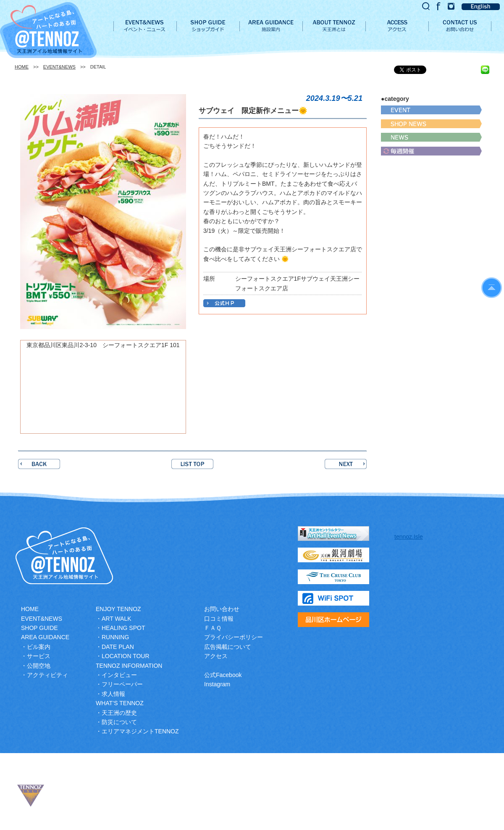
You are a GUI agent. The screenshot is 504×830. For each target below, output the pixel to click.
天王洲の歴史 (119, 713)
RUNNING (115, 637)
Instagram (217, 684)
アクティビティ (47, 675)
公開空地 (39, 666)
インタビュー (119, 675)
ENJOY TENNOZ (118, 609)
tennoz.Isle (409, 537)
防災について (119, 722)
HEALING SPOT (123, 628)
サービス (39, 656)
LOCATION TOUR (126, 656)
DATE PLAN (118, 647)
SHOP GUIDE (39, 628)
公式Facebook (223, 675)
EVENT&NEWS (59, 67)
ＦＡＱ (213, 628)
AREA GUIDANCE (45, 637)
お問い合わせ (222, 609)
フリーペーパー (122, 684)
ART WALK (117, 619)
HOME (22, 67)
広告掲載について (228, 647)
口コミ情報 (219, 619)
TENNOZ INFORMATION (129, 666)
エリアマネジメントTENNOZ (140, 731)
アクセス (216, 656)
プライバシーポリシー (234, 637)
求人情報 (113, 694)
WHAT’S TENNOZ (120, 703)
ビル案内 (39, 647)
